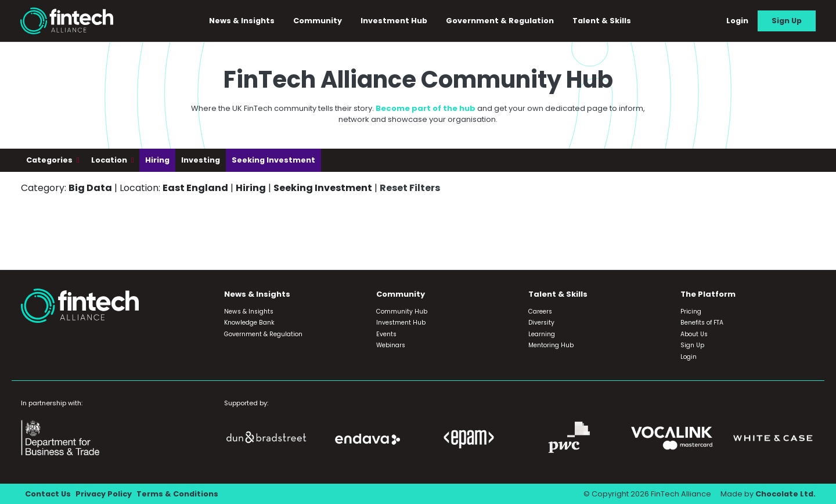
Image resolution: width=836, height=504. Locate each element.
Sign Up (787, 21)
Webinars (391, 345)
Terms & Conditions (177, 494)
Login (737, 21)
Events (386, 334)
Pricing (691, 312)
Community (318, 21)
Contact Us (48, 494)
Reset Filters (410, 188)
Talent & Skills (602, 21)
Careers (540, 312)
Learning (542, 334)
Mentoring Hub (551, 345)
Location (110, 160)
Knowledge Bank (249, 323)
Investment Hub (394, 21)
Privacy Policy (104, 494)
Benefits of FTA (702, 323)
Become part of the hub (426, 108)
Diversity (541, 323)
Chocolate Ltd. (785, 494)
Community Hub (402, 312)
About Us (694, 334)
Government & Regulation (500, 21)
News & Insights (242, 21)
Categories (50, 160)
